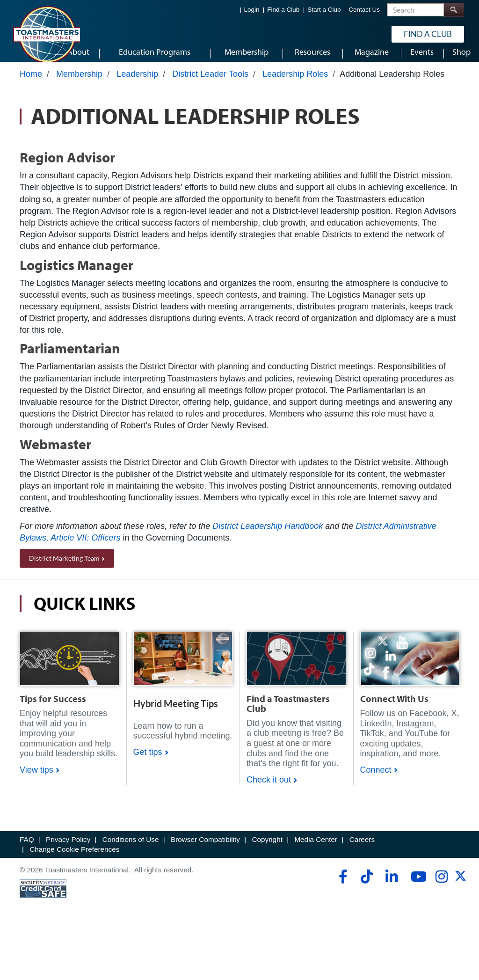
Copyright (267, 848)
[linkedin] (391, 885)
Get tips (148, 761)
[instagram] (441, 885)
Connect (376, 779)
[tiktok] (367, 885)
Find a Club (283, 10)
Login (252, 10)
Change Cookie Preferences (74, 858)
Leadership (137, 83)
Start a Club (324, 10)
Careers (362, 848)
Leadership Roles (295, 83)
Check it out (269, 789)
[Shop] (69, 667)
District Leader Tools (210, 83)
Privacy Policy (68, 848)
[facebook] (342, 885)
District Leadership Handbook (268, 534)
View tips (36, 779)
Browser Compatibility (205, 848)
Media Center (316, 848)
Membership (79, 83)
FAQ (27, 848)
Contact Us (364, 10)
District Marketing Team (64, 567)
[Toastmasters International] (46, 34)
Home (31, 83)
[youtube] (417, 885)
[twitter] (461, 888)
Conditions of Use (131, 848)
